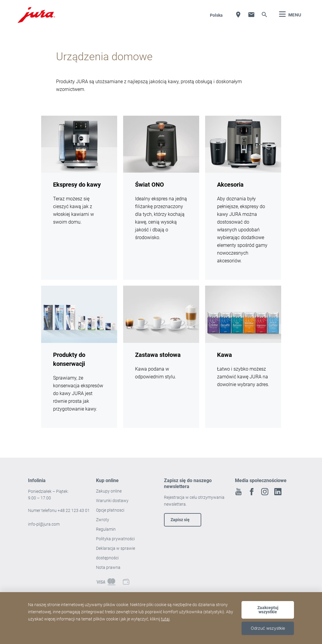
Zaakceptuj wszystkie (268, 610)
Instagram (265, 492)
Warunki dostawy (112, 501)
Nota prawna (108, 567)
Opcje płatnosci (110, 510)
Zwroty (103, 520)
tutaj (165, 619)
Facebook (252, 492)
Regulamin (106, 529)
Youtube (239, 492)
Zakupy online (109, 491)
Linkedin (278, 492)
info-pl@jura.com (44, 524)
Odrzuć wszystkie (268, 628)
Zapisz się (180, 520)
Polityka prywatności (116, 539)
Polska (216, 15)
